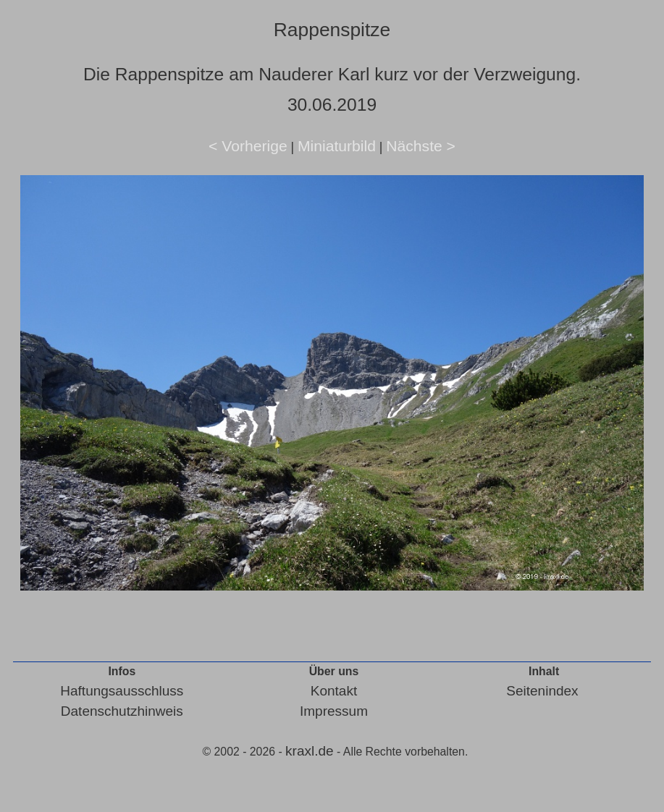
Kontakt (334, 691)
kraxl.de (310, 751)
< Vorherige (248, 146)
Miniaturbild (337, 146)
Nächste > (421, 146)
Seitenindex (542, 691)
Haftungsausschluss (122, 691)
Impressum (334, 711)
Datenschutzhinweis (122, 711)
